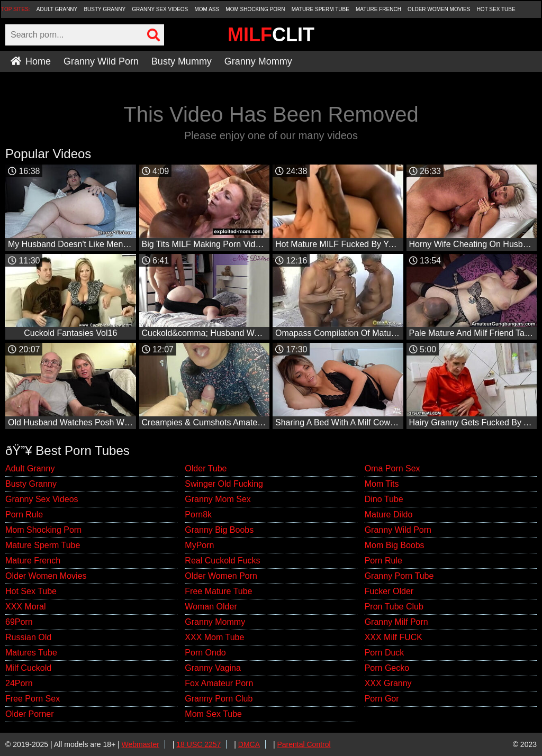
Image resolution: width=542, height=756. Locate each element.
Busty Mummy (182, 61)
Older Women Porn (221, 576)
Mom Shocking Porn (255, 9)
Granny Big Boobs (219, 530)
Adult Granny (57, 9)
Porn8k (198, 514)
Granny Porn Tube (399, 576)
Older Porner (30, 714)
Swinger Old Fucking (224, 484)
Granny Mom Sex (218, 499)
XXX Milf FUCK (394, 637)
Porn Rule (24, 514)
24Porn (19, 683)
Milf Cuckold (28, 668)
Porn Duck (385, 653)
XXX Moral (25, 607)
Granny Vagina (213, 668)
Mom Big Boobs (395, 545)
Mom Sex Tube (213, 714)
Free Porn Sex (33, 699)
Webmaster (141, 744)
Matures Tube (31, 653)
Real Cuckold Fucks (222, 561)
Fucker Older (389, 591)
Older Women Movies (439, 9)
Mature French (378, 9)
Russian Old (28, 637)
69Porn (19, 622)
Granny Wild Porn (101, 61)
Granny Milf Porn (396, 622)
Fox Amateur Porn (219, 683)
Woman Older (211, 607)
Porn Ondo (205, 653)
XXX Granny (388, 683)
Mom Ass (207, 9)
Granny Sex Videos (160, 9)
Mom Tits (382, 484)
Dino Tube (384, 499)
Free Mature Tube (218, 591)
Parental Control (304, 744)
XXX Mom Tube (214, 637)
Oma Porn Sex (392, 468)
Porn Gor (382, 699)
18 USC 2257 (198, 744)
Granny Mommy (258, 61)
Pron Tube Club (394, 607)
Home (31, 61)
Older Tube (206, 468)
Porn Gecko (387, 668)
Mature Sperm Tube (320, 9)
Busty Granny (105, 9)
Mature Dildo (389, 514)
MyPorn (199, 545)
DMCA (249, 744)
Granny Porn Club (219, 699)
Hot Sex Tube (496, 9)
